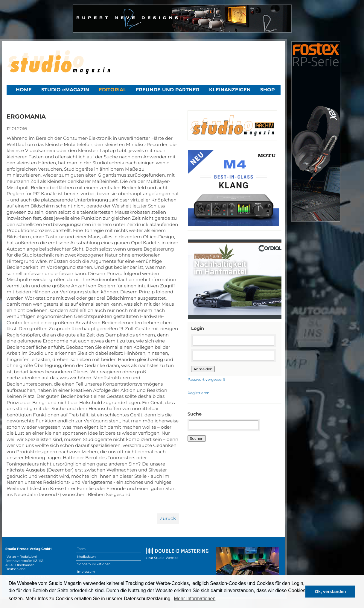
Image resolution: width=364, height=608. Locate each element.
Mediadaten (86, 557)
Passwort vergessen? (207, 379)
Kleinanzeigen (230, 90)
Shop (268, 90)
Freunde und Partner (168, 90)
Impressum (86, 572)
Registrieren (198, 393)
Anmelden (203, 369)
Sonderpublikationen (94, 564)
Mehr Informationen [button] (195, 599)
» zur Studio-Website (162, 558)
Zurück (168, 518)
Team (81, 549)
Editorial (112, 90)
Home (24, 90)
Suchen (197, 438)
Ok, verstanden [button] (331, 592)
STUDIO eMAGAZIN (65, 90)
